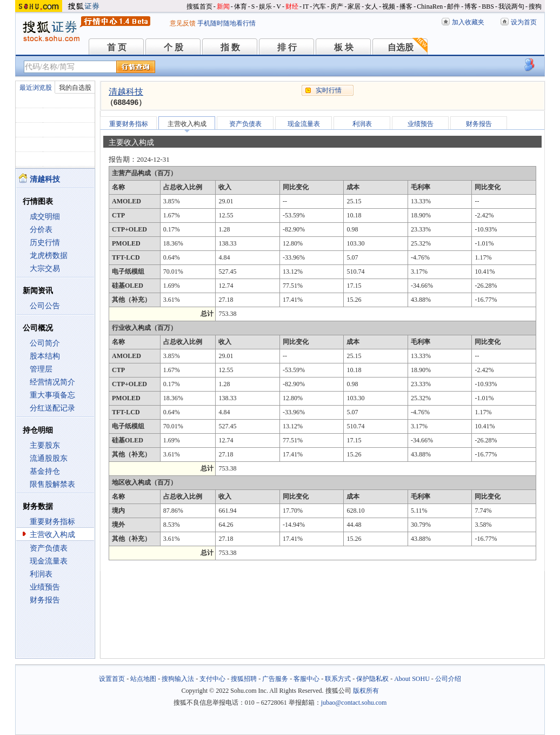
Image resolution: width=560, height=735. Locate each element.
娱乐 (265, 6)
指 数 (230, 47)
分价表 (41, 230)
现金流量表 (49, 561)
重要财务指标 (52, 522)
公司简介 (45, 343)
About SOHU (412, 679)
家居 (354, 6)
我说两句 (511, 6)
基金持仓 (45, 471)
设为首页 (524, 22)
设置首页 (112, 679)
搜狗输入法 (178, 679)
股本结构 (45, 356)
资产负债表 (49, 548)
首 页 (117, 47)
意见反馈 (183, 23)
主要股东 (45, 445)
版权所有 (366, 691)
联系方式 (338, 679)
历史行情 (45, 243)
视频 (389, 6)
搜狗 (535, 6)
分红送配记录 (52, 408)
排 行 (287, 47)
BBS (488, 6)
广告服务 (275, 679)
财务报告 (45, 600)
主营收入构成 (52, 535)
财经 (292, 6)
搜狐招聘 (244, 679)
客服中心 (306, 679)
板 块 (344, 47)
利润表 (41, 574)
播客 (406, 6)
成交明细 (45, 217)
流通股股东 (49, 458)
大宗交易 (45, 269)
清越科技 (126, 92)
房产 (337, 6)
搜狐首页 (199, 6)
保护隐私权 (372, 679)
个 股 (174, 47)
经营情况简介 (52, 382)
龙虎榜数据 (49, 256)
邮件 (454, 6)
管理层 (41, 369)
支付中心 (212, 679)
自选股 (401, 47)
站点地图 (143, 679)
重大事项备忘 (52, 395)
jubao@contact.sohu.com (354, 703)
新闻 (223, 6)
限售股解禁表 (52, 484)
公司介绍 (448, 679)
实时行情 (329, 90)
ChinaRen (430, 6)
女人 (371, 6)
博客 (471, 6)
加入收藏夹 (468, 22)
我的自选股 (75, 88)
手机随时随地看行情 (226, 23)
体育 (241, 6)
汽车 (319, 6)
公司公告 (45, 306)
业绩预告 (45, 587)
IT (306, 6)
